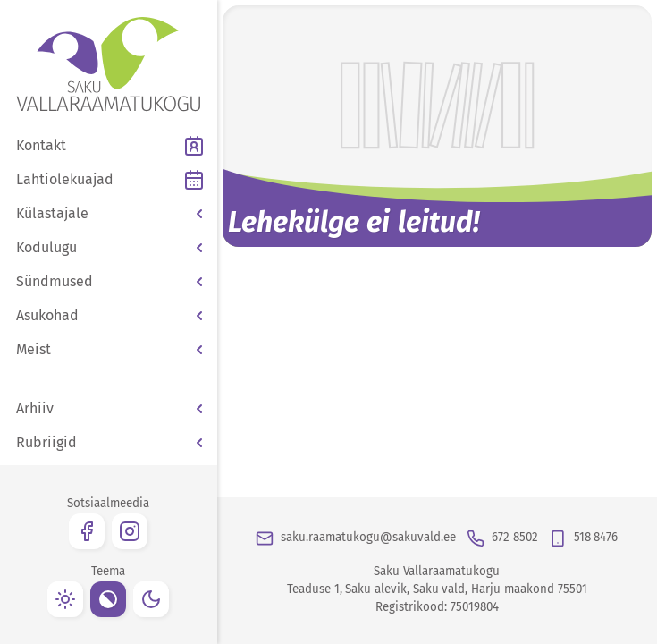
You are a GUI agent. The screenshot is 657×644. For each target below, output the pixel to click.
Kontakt (41, 145)
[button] (109, 214)
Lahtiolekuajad (65, 179)
